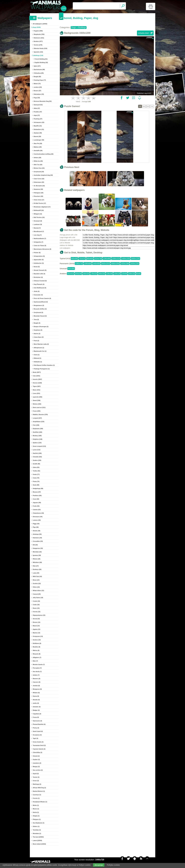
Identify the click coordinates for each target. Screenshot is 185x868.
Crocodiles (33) (38, 541)
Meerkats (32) (37, 552)
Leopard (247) (37, 418)
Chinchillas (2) (38, 752)
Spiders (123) (37, 443)
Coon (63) (36, 499)
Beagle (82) (37, 77)
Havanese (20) (38, 189)
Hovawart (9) (38, 221)
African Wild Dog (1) (39, 788)
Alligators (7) (37, 657)
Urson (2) (36, 781)
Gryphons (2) (38, 330)
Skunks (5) (36, 700)
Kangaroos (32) (38, 548)
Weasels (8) (37, 654)
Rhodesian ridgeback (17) (42, 207)
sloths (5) (36, 703)
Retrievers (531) (39, 38)
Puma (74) (36, 481)
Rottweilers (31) (39, 129)
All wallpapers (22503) (40, 24)
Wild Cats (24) (37, 576)
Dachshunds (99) (39, 70)
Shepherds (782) (39, 34)
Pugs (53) (37, 98)
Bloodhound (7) (39, 231)
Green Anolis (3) (38, 742)
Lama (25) (36, 573)
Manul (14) (36, 626)
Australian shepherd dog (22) (43, 175)
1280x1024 (116, 258)
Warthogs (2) (37, 784)
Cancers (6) (37, 682)
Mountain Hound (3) (40, 316)
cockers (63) (38, 87)
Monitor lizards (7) (39, 664)
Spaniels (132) (38, 52)
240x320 (86, 274)
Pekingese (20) (39, 193)
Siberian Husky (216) (41, 48)
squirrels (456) (38, 397)
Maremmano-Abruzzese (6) (43, 249)
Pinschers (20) (38, 196)
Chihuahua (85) (39, 73)
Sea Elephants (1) (39, 823)
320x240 (78, 274)
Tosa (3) (36, 319)
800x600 (90, 258)
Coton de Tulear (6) (40, 246)
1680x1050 (115, 264)
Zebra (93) (36, 467)
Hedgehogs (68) (38, 488)
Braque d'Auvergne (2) (41, 327)
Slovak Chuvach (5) (40, 270)
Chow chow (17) (39, 200)
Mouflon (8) (37, 647)
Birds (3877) (37, 372)
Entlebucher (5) (39, 263)
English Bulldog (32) (41, 62)
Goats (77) (36, 474)
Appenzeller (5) (39, 260)
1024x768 (98, 258)
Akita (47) (37, 108)
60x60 (138, 274)
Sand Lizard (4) (38, 731)
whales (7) (36, 675)
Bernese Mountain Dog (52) (43, 101)
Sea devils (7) (37, 671)
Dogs (74, 27)
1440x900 (96, 264)
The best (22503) (38, 837)
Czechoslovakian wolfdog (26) (44, 154)
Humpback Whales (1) (40, 802)
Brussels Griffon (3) (40, 309)
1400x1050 (126, 258)
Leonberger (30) (39, 140)
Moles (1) (36, 805)
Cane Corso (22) (39, 179)
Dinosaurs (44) (38, 517)
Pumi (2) (36, 341)
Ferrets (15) (37, 612)
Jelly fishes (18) (38, 598)
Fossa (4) (36, 717)
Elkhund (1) (38, 358)
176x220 (94, 274)
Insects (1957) (37, 379)
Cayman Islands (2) (39, 749)
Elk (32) (35, 545)
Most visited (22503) (39, 844)
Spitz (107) (37, 66)
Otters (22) (36, 587)
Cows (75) (36, 478)
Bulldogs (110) (39, 55)
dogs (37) (37, 115)
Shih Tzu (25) (38, 165)
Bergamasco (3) (39, 305)
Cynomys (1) (37, 795)
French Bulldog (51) (41, 59)
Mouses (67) (37, 492)
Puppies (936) (38, 31)
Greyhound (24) (39, 172)
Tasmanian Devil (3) (39, 745)
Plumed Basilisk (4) (39, 724)
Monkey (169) (37, 436)
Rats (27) (36, 566)
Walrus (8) (36, 650)
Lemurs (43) (37, 520)
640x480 (74, 258)
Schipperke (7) (39, 242)
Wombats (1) (37, 833)
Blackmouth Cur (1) (40, 351)
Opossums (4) (37, 721)
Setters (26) (38, 158)
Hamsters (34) (37, 538)
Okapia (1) (36, 816)
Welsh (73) (37, 84)
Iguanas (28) (37, 555)
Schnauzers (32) (39, 122)
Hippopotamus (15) (39, 615)
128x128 (117, 274)
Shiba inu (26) (38, 161)
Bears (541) (37, 390)
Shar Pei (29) (38, 143)
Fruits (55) (36, 506)
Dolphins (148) (38, 439)
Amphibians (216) (39, 422)
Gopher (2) (36, 760)
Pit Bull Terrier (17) (40, 203)
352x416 (71, 274)
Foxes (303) (37, 411)
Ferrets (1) (36, 798)
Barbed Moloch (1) (39, 791)
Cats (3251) (37, 376)
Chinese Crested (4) (40, 281)
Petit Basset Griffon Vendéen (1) (44, 365)
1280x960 (107, 258)
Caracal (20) (37, 594)
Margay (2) (36, 767)
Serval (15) (36, 619)
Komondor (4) (38, 295)
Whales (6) (36, 693)
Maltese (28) (38, 147)
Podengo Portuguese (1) (42, 369)
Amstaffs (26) (38, 150)
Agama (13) (37, 629)
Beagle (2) (37, 323)
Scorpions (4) (37, 735)
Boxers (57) (38, 91)
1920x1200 (135, 264)
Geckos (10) (37, 640)
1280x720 (79, 264)
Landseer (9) (38, 224)
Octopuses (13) (38, 636)
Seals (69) (36, 485)
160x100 (102, 274)
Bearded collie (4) (40, 274)
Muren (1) (36, 809)
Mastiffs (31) (38, 126)
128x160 (109, 274)
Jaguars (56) (37, 503)
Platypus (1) (37, 819)
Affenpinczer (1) (39, 348)
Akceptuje (99, 865)
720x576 (82, 258)
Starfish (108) (37, 453)
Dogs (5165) (37, 27)
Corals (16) (36, 601)
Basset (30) (37, 136)
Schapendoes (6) (39, 256)
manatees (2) (37, 763)
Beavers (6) (37, 679)
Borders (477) (38, 41)
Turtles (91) (36, 471)
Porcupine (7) (37, 668)
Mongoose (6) (37, 689)
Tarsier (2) (36, 777)
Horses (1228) (37, 383)
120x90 (124, 274)
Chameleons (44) (38, 513)
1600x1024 (106, 264)
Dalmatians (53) (39, 94)
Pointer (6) (37, 253)
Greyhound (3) (38, 312)
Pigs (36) (36, 527)
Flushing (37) (38, 119)
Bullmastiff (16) (39, 210)
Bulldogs (82, 27)
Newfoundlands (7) (40, 238)
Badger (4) (36, 710)
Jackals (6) (36, 686)
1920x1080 (125, 264)
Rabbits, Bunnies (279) (40, 415)
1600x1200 (135, 258)
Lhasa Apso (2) (39, 337)
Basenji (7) (37, 228)
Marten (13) (37, 633)
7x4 (152, 106)
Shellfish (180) (38, 432)
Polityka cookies (113, 865)
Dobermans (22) (39, 182)
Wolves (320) (37, 404)
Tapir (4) (36, 738)
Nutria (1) (36, 812)
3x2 (144, 106)
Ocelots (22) (37, 583)
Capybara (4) (37, 714)
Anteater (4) (37, 707)
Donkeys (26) (37, 569)
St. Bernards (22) (39, 186)
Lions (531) (36, 393)
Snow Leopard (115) (39, 446)
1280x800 (88, 264)
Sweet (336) (37, 400)
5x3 (148, 106)
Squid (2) (36, 774)
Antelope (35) (37, 534)
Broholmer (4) (38, 277)
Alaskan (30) (38, 133)
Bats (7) (35, 661)
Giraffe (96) (36, 464)
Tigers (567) (37, 386)
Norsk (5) (37, 267)
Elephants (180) (38, 429)
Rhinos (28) (37, 559)
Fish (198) (36, 425)
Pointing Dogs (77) (40, 80)
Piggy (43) (36, 524)
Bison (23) (36, 580)
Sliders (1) (36, 826)
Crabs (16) (36, 605)
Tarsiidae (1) (37, 830)
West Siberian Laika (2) (41, 344)
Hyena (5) (36, 696)
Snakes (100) (37, 460)
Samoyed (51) (38, 105)
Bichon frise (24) (39, 168)
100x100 (132, 274)
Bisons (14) (37, 622)
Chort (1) (37, 355)
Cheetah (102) (37, 457)
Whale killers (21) (39, 591)
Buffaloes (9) (37, 643)
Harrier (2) (37, 334)
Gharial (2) (36, 756)
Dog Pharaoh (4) (39, 284)
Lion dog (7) (38, 235)
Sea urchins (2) (38, 770)
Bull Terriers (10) (39, 217)
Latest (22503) (37, 840)
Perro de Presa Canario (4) (42, 298)
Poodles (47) (38, 112)
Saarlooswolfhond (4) (41, 302)
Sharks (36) (37, 531)
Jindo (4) (37, 291)
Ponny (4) (36, 728)
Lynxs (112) (37, 450)
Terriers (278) (38, 45)
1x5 (140, 106)
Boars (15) (36, 608)
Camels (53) (37, 510)
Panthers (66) (37, 495)
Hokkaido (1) (38, 362)
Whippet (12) (38, 214)
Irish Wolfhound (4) (40, 288)
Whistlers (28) (37, 562)
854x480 (71, 269)
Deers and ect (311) (39, 407)
